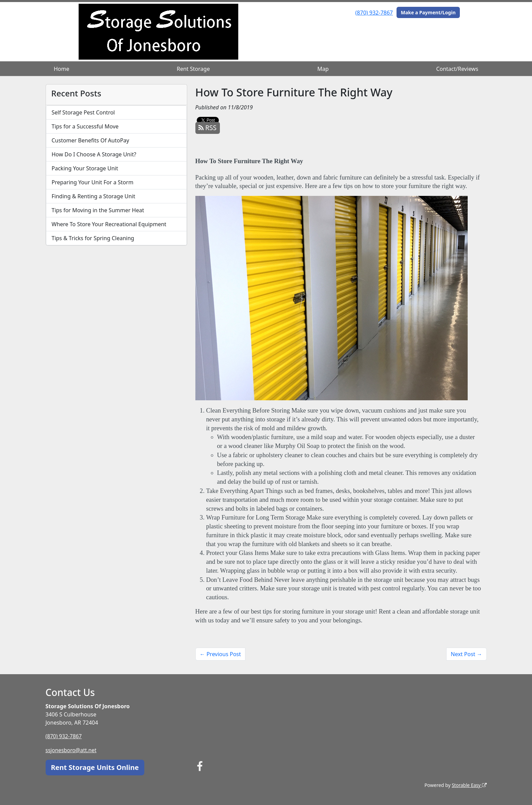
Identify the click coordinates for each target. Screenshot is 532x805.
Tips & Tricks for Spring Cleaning (93, 238)
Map (323, 69)
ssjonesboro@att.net (72, 750)
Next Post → (466, 654)
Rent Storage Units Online (95, 767)
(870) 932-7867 (374, 13)
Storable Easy (469, 785)
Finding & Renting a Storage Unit (94, 196)
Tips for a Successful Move (85, 126)
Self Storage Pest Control (83, 112)
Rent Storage (193, 69)
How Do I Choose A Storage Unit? (94, 154)
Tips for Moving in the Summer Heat (98, 210)
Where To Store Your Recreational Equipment (109, 224)
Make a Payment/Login (428, 12)
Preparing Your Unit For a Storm (93, 182)
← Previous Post (220, 654)
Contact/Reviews (457, 69)
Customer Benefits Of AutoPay (91, 140)
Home (62, 69)
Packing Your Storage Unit (85, 168)
